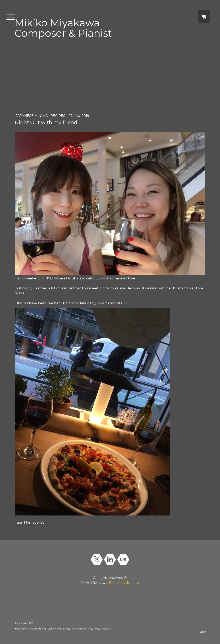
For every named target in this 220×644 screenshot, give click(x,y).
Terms (25, 629)
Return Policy (37, 629)
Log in (203, 632)
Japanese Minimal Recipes (41, 116)
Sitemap (107, 629)
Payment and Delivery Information (65, 629)
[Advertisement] (110, 75)
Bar (43, 522)
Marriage (31, 522)
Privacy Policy (93, 629)
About (17, 629)
